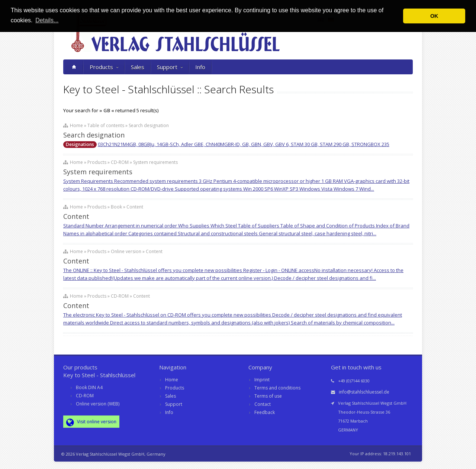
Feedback (265, 412)
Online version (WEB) (98, 404)
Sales (138, 67)
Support (170, 67)
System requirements (98, 172)
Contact (263, 404)
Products (104, 67)
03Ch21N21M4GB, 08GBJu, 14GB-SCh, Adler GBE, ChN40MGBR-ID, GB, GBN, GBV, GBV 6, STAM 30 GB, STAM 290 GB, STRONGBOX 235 (244, 144)
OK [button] (434, 16)
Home (172, 380)
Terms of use (268, 396)
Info (200, 67)
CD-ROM (85, 396)
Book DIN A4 (89, 387)
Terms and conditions (277, 388)
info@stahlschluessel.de (364, 392)
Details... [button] (47, 20)
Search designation (94, 135)
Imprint (262, 380)
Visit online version (91, 422)
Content (76, 216)
